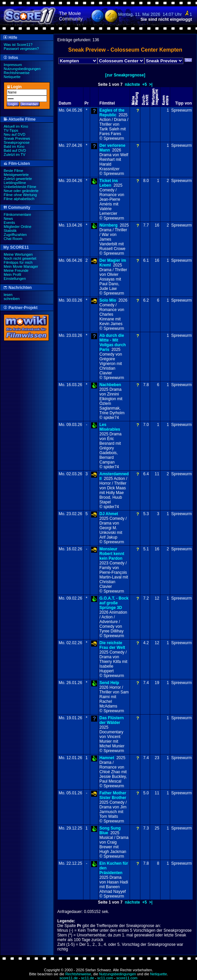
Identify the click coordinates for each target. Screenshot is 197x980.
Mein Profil (12, 274)
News (8, 219)
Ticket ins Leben (109, 183)
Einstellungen (15, 279)
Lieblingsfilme (15, 183)
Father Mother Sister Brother (113, 795)
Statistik (10, 231)
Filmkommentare (17, 215)
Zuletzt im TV (15, 155)
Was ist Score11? (18, 45)
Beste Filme (13, 171)
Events (9, 223)
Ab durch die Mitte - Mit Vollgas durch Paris (113, 343)
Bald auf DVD (15, 150)
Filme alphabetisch (19, 199)
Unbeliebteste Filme (20, 187)
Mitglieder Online (18, 227)
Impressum (13, 65)
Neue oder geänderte (21, 191)
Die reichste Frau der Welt (112, 645)
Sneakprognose (17, 142)
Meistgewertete (16, 175)
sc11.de (88, 978)
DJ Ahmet (109, 514)
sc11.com (105, 978)
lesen (8, 295)
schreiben (12, 299)
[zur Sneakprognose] (125, 75)
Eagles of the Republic (112, 113)
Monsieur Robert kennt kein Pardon (112, 554)
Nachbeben (110, 385)
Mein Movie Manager (21, 266)
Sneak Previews (17, 138)
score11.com (127, 978)
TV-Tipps (11, 130)
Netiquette (12, 77)
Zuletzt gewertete (18, 179)
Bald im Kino (14, 146)
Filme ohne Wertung (20, 195)
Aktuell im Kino (16, 126)
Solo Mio (108, 300)
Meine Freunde (16, 270)
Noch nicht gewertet (20, 258)
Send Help (109, 683)
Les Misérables (110, 427)
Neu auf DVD (15, 134)
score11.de (69, 978)
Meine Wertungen (18, 254)
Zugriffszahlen (15, 235)
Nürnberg (109, 225)
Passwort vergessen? (21, 49)
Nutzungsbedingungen (22, 69)
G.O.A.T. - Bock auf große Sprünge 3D (114, 603)
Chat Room (13, 239)
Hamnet (107, 758)
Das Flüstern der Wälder (112, 720)
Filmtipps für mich (18, 262)
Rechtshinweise (17, 73)
